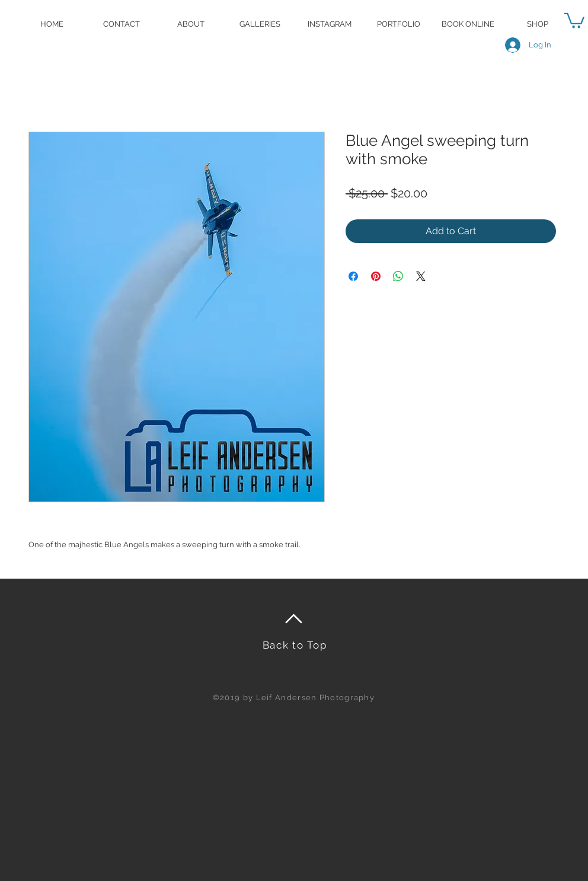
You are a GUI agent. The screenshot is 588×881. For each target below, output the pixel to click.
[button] (574, 20)
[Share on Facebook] (353, 276)
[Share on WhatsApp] (398, 276)
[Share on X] (421, 276)
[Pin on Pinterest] (376, 276)
